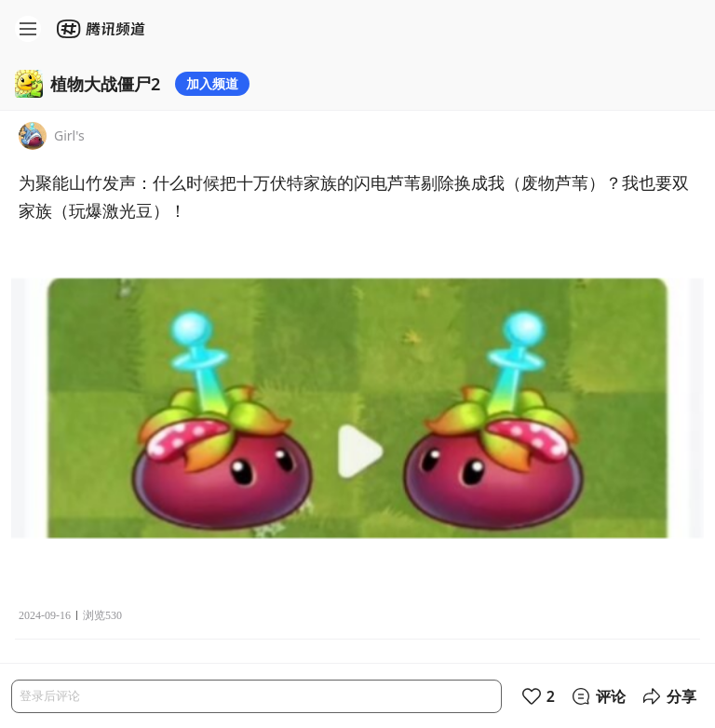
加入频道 (212, 83)
